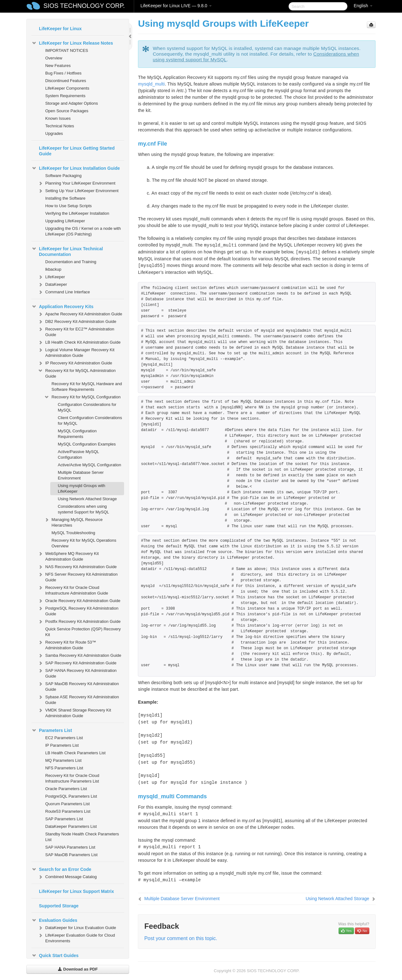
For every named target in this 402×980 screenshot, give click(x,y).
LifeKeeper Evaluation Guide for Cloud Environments (76, 937)
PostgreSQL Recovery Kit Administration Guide (78, 610)
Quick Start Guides (55, 955)
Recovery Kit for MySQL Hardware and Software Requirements (87, 387)
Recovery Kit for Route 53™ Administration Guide (67, 644)
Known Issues (58, 118)
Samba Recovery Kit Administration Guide (79, 656)
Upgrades (54, 133)
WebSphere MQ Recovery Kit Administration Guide (68, 556)
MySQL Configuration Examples (87, 444)
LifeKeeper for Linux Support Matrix (76, 891)
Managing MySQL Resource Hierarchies (73, 522)
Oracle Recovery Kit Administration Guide (79, 601)
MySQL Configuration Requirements (77, 434)
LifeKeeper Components (67, 88)
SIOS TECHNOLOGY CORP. (84, 6)
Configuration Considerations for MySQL (87, 407)
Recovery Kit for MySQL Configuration (82, 397)
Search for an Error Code (61, 869)
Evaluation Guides (54, 920)
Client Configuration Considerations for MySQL (90, 421)
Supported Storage (59, 906)
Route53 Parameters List (68, 811)
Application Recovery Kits (62, 307)
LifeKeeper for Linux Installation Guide (76, 168)
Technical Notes (60, 126)
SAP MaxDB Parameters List (71, 855)
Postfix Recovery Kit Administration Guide (79, 622)
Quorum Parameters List (68, 804)
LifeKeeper (51, 277)
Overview (54, 58)
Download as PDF (78, 969)
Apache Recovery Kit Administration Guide (80, 314)
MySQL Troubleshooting (73, 533)
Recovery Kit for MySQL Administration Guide (77, 373)
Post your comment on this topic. (181, 938)
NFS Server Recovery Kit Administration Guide (78, 576)
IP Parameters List (62, 745)
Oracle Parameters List (66, 789)
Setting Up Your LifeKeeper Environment (78, 191)
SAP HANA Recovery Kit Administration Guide (77, 673)
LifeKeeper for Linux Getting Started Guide (77, 151)
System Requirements (65, 96)
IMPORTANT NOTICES (67, 50)
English (363, 6)
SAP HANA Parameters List (70, 847)
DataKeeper (52, 285)
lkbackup (53, 269)
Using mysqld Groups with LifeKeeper (81, 488)
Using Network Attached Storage (87, 499)
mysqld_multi (151, 84)
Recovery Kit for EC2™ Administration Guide (76, 331)
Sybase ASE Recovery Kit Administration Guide (78, 699)
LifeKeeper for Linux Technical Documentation (67, 251)
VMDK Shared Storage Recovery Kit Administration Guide (74, 712)
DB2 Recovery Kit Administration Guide (77, 322)
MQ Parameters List (63, 760)
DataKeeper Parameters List (71, 826)
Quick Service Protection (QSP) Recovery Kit (83, 632)
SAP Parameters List (64, 819)
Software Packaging (63, 176)
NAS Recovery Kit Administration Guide (77, 567)
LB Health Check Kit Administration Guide (79, 342)
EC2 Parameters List (64, 738)
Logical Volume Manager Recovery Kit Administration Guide (76, 352)
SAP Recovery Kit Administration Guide (77, 663)
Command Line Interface (64, 292)
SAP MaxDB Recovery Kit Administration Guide (78, 686)
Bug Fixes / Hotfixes (63, 73)
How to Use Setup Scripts (68, 206)
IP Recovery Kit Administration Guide (75, 363)
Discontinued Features (66, 81)
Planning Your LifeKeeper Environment (76, 183)
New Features (58, 66)
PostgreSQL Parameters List (71, 796)
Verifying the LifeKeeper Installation (77, 213)
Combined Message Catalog (67, 877)
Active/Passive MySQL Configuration (78, 454)
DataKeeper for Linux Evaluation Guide (77, 928)
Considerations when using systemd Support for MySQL (83, 509)
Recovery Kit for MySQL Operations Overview (84, 543)
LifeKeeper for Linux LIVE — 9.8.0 (176, 6)
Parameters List (52, 730)
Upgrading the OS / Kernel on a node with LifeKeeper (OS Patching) (83, 231)
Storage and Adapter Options (72, 103)
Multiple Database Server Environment (81, 475)
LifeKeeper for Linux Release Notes (72, 43)
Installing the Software (65, 198)
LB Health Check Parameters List (75, 753)
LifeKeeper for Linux (60, 29)
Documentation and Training (71, 262)
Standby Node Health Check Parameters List (82, 837)
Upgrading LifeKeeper (65, 221)
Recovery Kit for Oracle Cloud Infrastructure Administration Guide (73, 590)
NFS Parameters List (64, 768)
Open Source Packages (67, 111)
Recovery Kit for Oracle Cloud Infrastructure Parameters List (72, 778)
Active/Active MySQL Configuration (90, 465)
